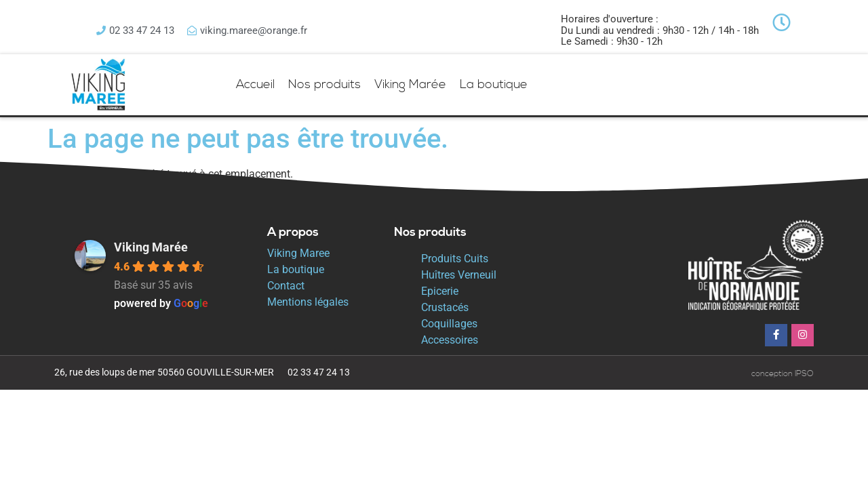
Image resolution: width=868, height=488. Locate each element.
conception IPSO (783, 374)
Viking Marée (410, 84)
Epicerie (440, 291)
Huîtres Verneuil (459, 275)
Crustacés (445, 307)
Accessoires (450, 340)
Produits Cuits (455, 259)
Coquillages (449, 324)
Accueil (255, 84)
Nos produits (324, 84)
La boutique (494, 84)
